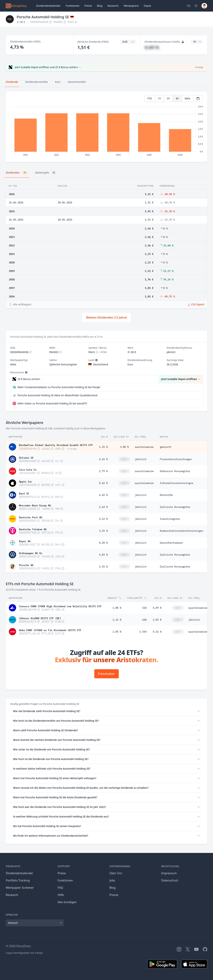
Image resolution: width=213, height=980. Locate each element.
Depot (147, 6)
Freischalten (106, 674)
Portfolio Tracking (18, 880)
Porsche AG (26, 565)
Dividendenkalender (48, 6)
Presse (114, 895)
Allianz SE (26, 457)
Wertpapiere (131, 6)
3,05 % (157, 620)
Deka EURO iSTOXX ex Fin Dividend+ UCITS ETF (50, 630)
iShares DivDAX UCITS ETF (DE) (40, 618)
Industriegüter (170, 519)
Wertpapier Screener (20, 888)
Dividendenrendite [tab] (36, 82)
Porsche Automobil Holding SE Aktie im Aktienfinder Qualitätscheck (58, 395)
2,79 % (103, 471)
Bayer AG (25, 541)
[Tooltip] (96, 360)
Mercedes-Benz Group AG (35, 505)
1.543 (143, 632)
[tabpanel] (106, 127)
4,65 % (103, 459)
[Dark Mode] (196, 6)
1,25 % (103, 447)
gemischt (166, 447)
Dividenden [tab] (17, 173)
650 (144, 620)
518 (144, 608)
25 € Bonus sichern (29, 379)
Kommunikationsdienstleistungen (182, 531)
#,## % (152, 47)
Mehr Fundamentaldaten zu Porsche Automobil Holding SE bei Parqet (59, 387)
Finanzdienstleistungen (176, 459)
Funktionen (73, 6)
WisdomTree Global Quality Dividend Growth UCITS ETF (56, 445)
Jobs (112, 880)
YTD (150, 98)
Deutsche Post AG (31, 517)
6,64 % (103, 507)
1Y (159, 98)
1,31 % (117, 620)
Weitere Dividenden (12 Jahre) (106, 317)
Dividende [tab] (12, 82)
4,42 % (103, 495)
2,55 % (103, 567)
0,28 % (103, 543)
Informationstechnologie (176, 483)
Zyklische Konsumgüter (175, 507)
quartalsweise (144, 447)
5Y (177, 98)
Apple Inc (26, 481)
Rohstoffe (166, 495)
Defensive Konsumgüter (175, 471)
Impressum (169, 873)
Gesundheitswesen (171, 543)
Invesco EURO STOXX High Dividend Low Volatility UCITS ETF (60, 606)
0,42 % (103, 483)
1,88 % (117, 608)
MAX (187, 98)
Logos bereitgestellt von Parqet (24, 953)
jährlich (141, 459)
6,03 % (103, 555)
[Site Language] (189, 6)
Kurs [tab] (58, 82)
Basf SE (24, 493)
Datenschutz (170, 880)
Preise (88, 6)
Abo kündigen (67, 902)
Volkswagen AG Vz (31, 553)
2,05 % (117, 632)
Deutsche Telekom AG (33, 529)
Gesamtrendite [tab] (77, 82)
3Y (168, 98)
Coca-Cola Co (28, 469)
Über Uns (116, 873)
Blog (100, 6)
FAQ (60, 888)
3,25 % (103, 531)
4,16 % (157, 632)
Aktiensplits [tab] (46, 173)
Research (12, 895)
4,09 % (157, 608)
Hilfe (61, 895)
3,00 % (124, 447)
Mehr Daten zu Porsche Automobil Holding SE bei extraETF (52, 403)
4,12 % (103, 519)
